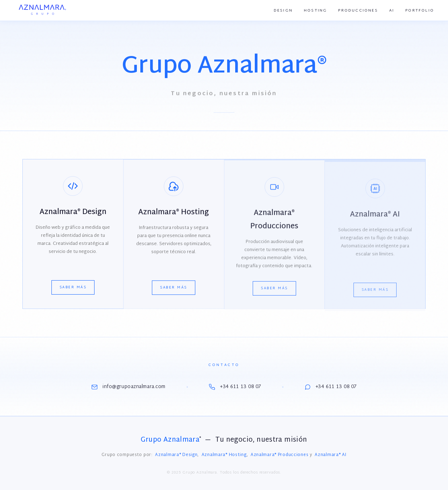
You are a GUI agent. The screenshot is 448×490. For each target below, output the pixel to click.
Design (283, 11)
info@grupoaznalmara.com (128, 387)
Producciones (358, 11)
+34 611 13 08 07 (235, 387)
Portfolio (420, 11)
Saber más (73, 288)
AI (392, 11)
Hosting (315, 11)
